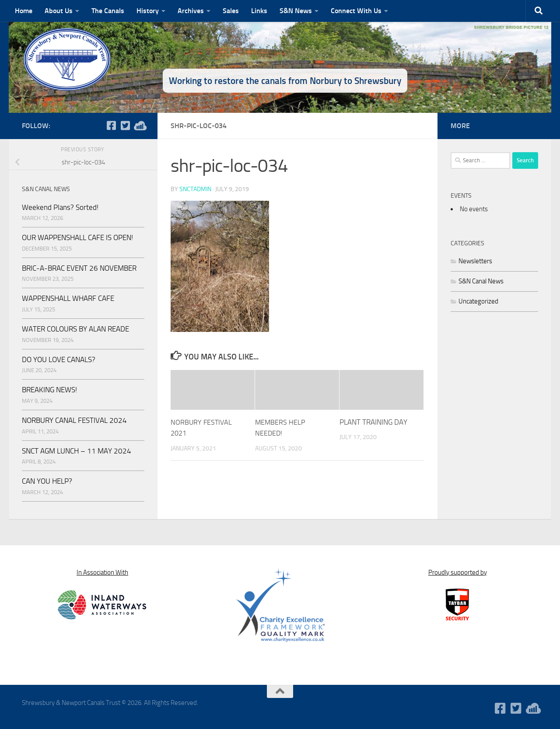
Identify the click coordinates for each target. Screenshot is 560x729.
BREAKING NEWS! (49, 390)
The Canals (108, 11)
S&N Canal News (481, 281)
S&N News (296, 11)
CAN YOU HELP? (47, 481)
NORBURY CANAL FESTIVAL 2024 (74, 420)
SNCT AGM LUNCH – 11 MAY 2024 (77, 451)
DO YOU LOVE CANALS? (59, 359)
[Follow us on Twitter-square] (125, 126)
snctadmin (195, 189)
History (148, 11)
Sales (231, 11)
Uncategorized (478, 301)
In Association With (102, 572)
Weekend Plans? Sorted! (60, 207)
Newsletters (475, 261)
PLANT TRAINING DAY (373, 422)
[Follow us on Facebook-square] (111, 126)
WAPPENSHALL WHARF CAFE (68, 298)
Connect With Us (356, 11)
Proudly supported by (458, 572)
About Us (59, 11)
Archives (191, 11)
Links (259, 11)
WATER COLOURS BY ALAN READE (75, 329)
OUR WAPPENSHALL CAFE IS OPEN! (77, 237)
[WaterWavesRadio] (139, 126)
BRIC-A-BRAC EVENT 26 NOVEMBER (79, 268)
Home (24, 11)
